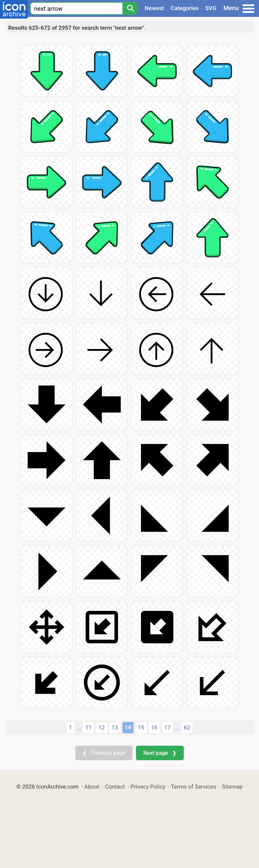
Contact (115, 787)
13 (115, 727)
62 (187, 727)
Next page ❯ (160, 753)
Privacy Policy (148, 787)
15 (141, 727)
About (92, 787)
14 (128, 727)
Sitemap (232, 787)
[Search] (130, 8)
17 (167, 727)
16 (154, 727)
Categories (185, 8)
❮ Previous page (104, 753)
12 (102, 727)
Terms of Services (194, 787)
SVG (211, 8)
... (79, 728)
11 (89, 727)
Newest (154, 8)
